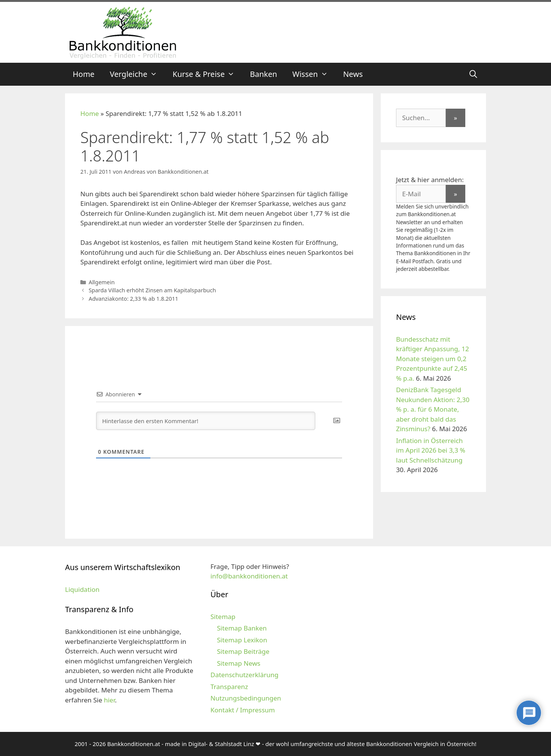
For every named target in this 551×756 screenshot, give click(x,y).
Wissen (314, 74)
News (353, 74)
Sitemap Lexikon (242, 640)
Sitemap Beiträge (243, 651)
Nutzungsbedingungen (246, 698)
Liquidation (82, 589)
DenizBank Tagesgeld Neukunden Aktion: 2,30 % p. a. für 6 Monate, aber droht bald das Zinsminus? (433, 409)
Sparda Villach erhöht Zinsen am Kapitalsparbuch (152, 290)
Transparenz (229, 687)
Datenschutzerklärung (245, 675)
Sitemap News (239, 663)
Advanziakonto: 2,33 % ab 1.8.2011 (134, 299)
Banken (263, 74)
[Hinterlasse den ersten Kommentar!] (206, 421)
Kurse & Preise (207, 74)
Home (84, 74)
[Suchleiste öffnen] (473, 74)
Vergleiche (137, 74)
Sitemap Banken (242, 628)
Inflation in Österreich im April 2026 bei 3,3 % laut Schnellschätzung (431, 450)
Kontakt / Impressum (243, 710)
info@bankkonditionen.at (249, 576)
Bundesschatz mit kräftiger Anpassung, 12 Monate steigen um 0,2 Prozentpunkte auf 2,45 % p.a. (433, 359)
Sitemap (223, 617)
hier (109, 700)
